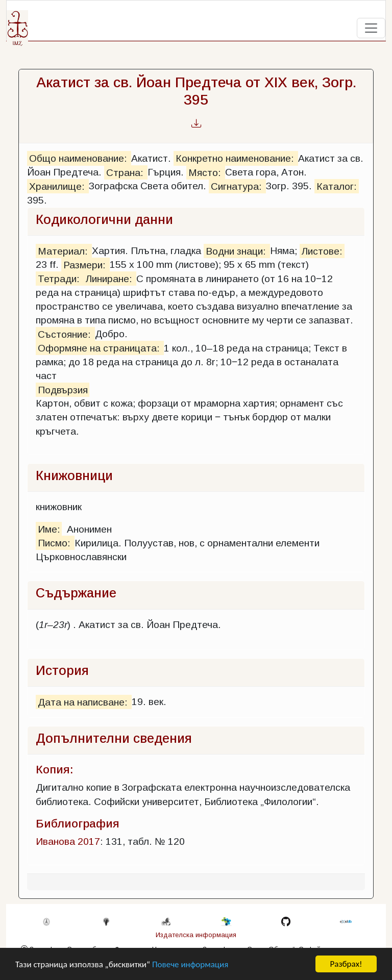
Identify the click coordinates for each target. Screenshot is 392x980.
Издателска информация (196, 935)
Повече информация (190, 965)
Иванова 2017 (68, 841)
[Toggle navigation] (371, 28)
